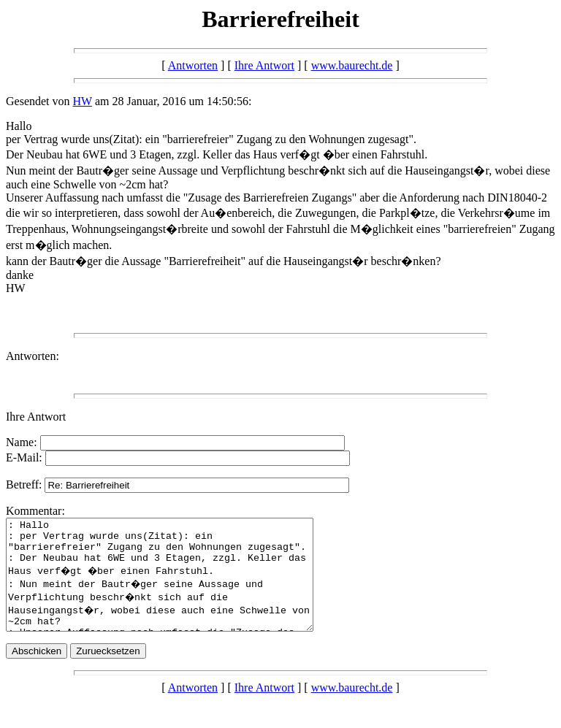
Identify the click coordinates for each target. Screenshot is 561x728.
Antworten (193, 65)
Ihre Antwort (264, 65)
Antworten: (33, 356)
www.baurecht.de (352, 65)
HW (83, 101)
